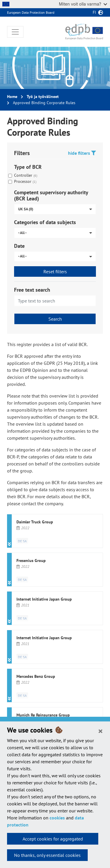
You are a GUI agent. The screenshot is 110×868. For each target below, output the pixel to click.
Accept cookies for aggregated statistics (53, 840)
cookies (57, 818)
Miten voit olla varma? (83, 4)
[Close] (100, 731)
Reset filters (55, 271)
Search (55, 319)
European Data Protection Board (31, 12)
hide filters (82, 153)
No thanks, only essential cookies (47, 855)
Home (12, 97)
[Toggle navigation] (15, 32)
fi (94, 12)
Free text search (32, 290)
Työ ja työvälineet (43, 97)
